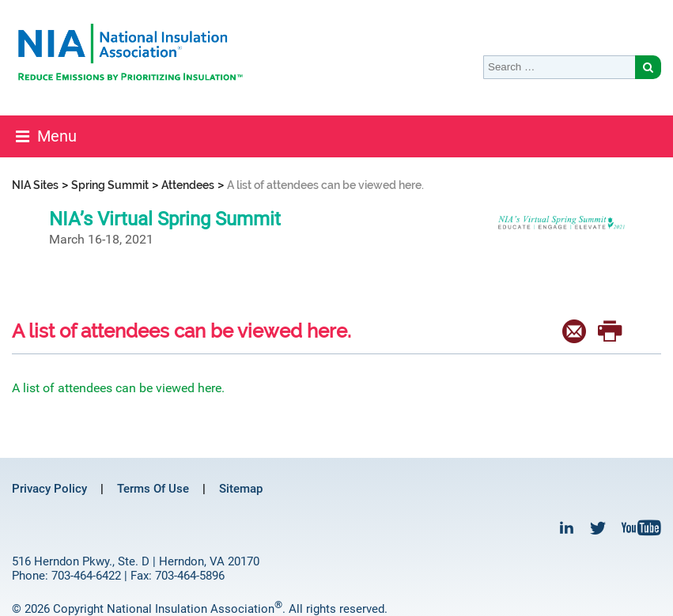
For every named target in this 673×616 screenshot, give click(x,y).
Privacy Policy (49, 489)
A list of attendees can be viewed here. (118, 388)
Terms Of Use (153, 489)
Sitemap (241, 489)
